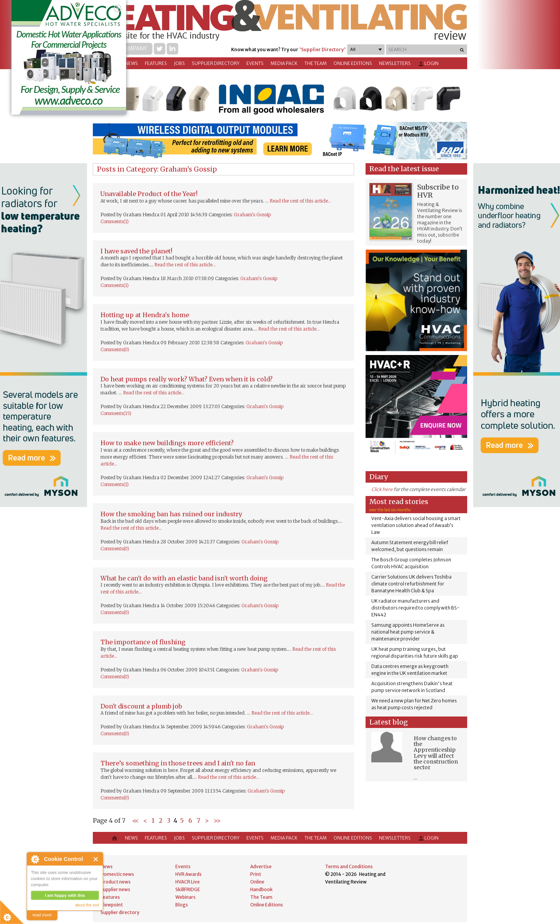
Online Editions (353, 63)
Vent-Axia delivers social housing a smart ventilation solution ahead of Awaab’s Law (416, 525)
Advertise (261, 866)
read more (42, 915)
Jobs (179, 63)
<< (135, 820)
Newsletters (395, 63)
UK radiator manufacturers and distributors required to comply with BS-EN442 (415, 608)
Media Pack (284, 63)
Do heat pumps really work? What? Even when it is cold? (187, 379)
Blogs (182, 905)
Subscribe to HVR (438, 191)
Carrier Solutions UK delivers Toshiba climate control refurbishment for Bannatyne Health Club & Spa (411, 584)
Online (257, 882)
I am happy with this (65, 895)
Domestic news (117, 874)
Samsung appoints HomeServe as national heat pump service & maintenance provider (408, 632)
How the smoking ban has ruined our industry (171, 514)
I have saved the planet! (136, 251)
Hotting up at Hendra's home (145, 315)
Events (255, 63)
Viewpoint (112, 905)
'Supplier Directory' (322, 49)
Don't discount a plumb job (141, 706)
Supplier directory (216, 63)
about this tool (87, 905)
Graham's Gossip (252, 215)
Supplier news (115, 889)
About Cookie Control (35, 859)
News (131, 63)
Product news (116, 882)
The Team (316, 63)
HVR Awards (189, 874)
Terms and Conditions (349, 866)
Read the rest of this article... (300, 201)
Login (428, 64)
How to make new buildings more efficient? (167, 443)
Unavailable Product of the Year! (149, 194)
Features (156, 63)
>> (217, 820)
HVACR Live (188, 882)
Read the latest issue (404, 169)
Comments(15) (116, 413)
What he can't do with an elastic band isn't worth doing (184, 578)
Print (256, 874)
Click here (382, 489)
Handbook (261, 889)
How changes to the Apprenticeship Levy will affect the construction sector (436, 753)
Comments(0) (115, 349)
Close (96, 859)
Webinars (185, 897)
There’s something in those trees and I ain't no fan (178, 763)
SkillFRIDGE (188, 889)
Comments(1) (115, 221)
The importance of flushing (143, 642)
